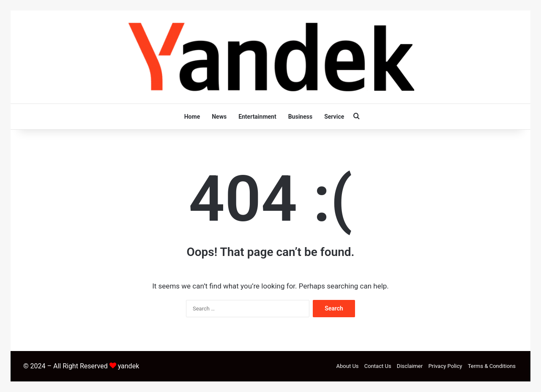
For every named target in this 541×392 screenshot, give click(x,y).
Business (300, 117)
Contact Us (378, 366)
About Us (348, 366)
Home (192, 117)
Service (334, 117)
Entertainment (257, 117)
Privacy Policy (445, 366)
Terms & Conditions (492, 366)
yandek (129, 366)
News (219, 117)
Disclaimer (410, 366)
